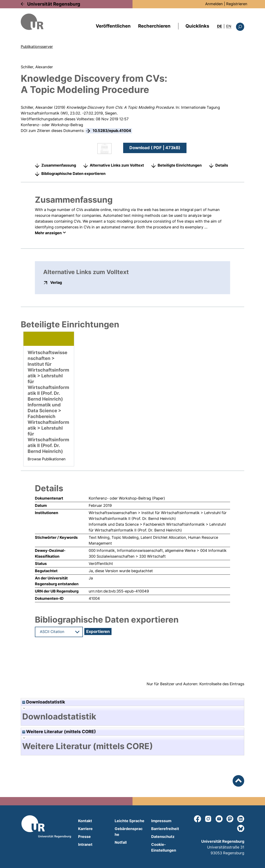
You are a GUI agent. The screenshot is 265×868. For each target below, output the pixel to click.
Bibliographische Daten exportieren (73, 174)
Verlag (56, 282)
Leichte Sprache (129, 821)
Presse (84, 837)
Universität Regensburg (54, 4)
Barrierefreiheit (165, 829)
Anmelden (214, 4)
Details (222, 165)
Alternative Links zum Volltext (117, 165)
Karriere (85, 829)
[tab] (132, 717)
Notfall (121, 842)
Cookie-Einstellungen (164, 847)
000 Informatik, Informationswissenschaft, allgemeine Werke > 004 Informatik (158, 550)
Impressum (161, 821)
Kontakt (85, 821)
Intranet (85, 844)
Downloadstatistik (44, 702)
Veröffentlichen (113, 26)
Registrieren (237, 4)
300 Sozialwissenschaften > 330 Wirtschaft (127, 556)
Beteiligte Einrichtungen (180, 165)
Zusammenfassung (59, 165)
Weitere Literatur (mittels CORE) (59, 732)
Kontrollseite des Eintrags (222, 684)
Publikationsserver (37, 47)
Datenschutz (163, 837)
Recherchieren (154, 26)
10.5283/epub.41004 (112, 131)
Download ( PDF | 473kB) (155, 148)
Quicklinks (197, 26)
